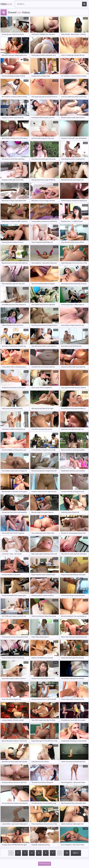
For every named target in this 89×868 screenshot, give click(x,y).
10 (67, 853)
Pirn (6, 4)
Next (76, 853)
